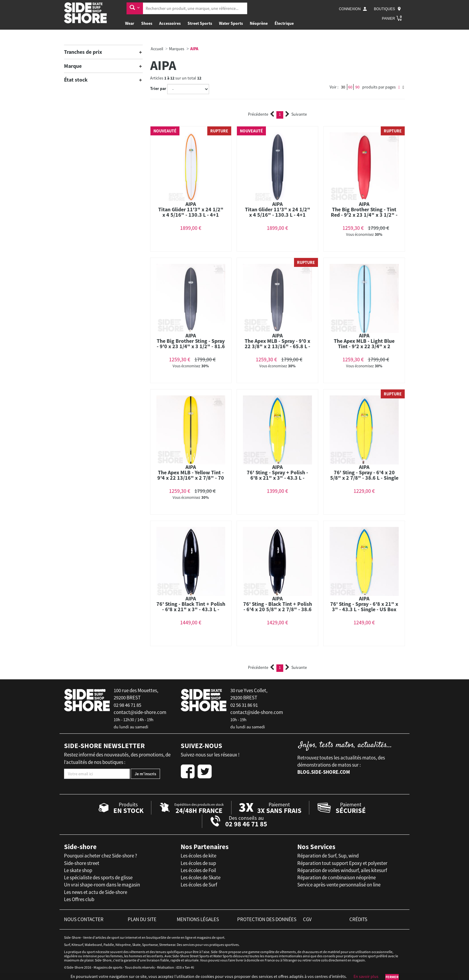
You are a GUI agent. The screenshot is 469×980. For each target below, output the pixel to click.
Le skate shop (78, 870)
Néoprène (259, 23)
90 (357, 87)
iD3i (179, 967)
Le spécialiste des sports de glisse (98, 877)
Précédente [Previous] (261, 114)
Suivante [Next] (296, 114)
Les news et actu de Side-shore (96, 892)
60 (350, 87)
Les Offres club (79, 899)
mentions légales (198, 919)
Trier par (158, 88)
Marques (177, 49)
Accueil (157, 49)
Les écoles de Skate (201, 877)
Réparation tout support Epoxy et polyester (342, 863)
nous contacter (84, 919)
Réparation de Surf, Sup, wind (328, 856)
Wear (130, 23)
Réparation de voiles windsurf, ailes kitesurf (342, 870)
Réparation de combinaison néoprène (336, 877)
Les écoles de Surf (199, 885)
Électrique (284, 23)
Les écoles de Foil (198, 870)
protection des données (267, 919)
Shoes (147, 23)
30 (343, 87)
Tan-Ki (189, 967)
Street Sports (200, 23)
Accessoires (170, 23)
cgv (307, 919)
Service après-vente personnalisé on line (339, 885)
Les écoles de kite (198, 856)
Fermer (392, 977)
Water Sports (231, 23)
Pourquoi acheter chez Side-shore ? (100, 856)
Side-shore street (82, 863)
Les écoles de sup (198, 863)
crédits (358, 919)
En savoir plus (366, 976)
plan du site (142, 919)
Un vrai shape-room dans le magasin (102, 885)
